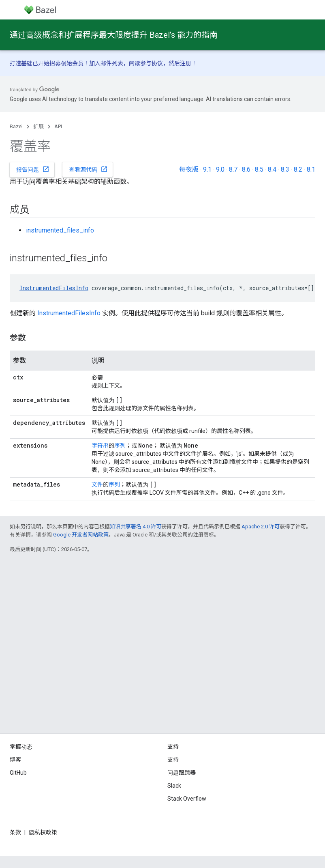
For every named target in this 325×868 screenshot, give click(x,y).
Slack (174, 786)
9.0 (220, 169)
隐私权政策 (43, 832)
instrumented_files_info (60, 230)
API (58, 126)
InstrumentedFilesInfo (54, 288)
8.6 (246, 169)
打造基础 (21, 63)
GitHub (18, 773)
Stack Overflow (187, 799)
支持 (173, 760)
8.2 (298, 169)
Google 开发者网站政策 (81, 535)
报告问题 (33, 169)
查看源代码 (88, 169)
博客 (15, 760)
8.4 (272, 169)
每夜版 (189, 169)
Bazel (16, 126)
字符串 (100, 446)
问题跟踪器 (182, 773)
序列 (120, 446)
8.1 (311, 169)
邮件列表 (112, 63)
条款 (15, 832)
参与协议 (152, 63)
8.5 (259, 169)
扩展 (38, 126)
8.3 (285, 169)
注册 (186, 63)
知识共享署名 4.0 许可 (136, 527)
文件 (97, 485)
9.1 (207, 169)
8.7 (233, 169)
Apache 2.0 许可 (261, 527)
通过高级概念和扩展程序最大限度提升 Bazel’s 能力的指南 (114, 35)
